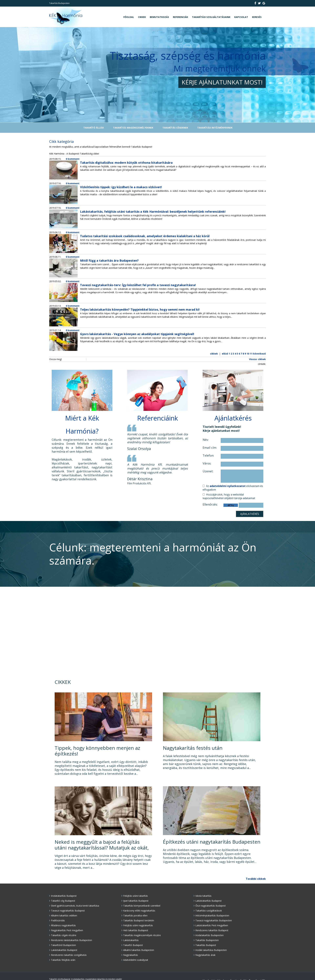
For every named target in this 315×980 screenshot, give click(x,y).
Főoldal (129, 17)
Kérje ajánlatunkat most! (222, 82)
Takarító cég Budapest (62, 901)
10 (248, 354)
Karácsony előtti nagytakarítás (138, 911)
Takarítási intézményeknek (215, 128)
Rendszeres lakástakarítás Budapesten (71, 940)
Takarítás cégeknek (175, 128)
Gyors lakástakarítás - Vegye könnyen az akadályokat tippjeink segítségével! (137, 334)
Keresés (257, 17)
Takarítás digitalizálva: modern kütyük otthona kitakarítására (126, 163)
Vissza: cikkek (257, 359)
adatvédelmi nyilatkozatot (228, 486)
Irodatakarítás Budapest (63, 896)
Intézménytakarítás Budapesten (211, 915)
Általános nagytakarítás (63, 925)
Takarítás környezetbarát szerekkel (141, 906)
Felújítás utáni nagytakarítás (137, 925)
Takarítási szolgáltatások (208, 911)
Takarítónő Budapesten (63, 945)
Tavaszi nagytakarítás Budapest (67, 911)
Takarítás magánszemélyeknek (133, 128)
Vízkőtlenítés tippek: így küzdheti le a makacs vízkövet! (121, 187)
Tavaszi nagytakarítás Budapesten (213, 920)
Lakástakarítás (130, 940)
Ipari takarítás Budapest (135, 901)
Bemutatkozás (159, 17)
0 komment (73, 159)
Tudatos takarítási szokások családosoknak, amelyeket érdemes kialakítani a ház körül (145, 236)
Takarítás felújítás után (62, 960)
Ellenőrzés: (210, 504)
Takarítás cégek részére (63, 935)
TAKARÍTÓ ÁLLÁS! (94, 128)
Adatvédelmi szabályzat (135, 960)
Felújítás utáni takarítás (135, 896)
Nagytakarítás (130, 955)
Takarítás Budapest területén (138, 920)
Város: (207, 463)
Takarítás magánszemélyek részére (141, 935)
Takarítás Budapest (205, 945)
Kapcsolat (241, 17)
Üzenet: (208, 471)
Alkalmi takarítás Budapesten (138, 950)
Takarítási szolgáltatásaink (211, 17)
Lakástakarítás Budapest (63, 950)
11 (251, 354)
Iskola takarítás (203, 896)
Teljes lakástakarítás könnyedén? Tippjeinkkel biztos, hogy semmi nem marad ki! (140, 309)
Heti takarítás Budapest (135, 930)
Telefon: (208, 455)
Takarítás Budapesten (206, 940)
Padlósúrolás (57, 920)
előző (225, 354)
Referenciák (180, 17)
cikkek (214, 354)
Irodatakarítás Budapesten (209, 935)
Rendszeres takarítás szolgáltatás (68, 955)
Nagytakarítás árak (205, 955)
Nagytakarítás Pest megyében (66, 930)
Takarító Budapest (132, 945)
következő (259, 354)
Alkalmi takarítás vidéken (63, 915)
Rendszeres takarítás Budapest (211, 930)
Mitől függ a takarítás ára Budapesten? (109, 260)
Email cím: (210, 448)
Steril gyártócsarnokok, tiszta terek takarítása (74, 906)
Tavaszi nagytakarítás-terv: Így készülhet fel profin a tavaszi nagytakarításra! (138, 285)
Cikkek (142, 17)
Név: (206, 440)
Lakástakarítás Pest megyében (211, 925)
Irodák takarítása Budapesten (210, 950)
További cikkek (256, 879)
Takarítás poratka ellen (134, 915)
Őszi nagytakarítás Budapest (210, 906)
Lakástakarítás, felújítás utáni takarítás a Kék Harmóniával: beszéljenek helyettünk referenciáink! (153, 212)
